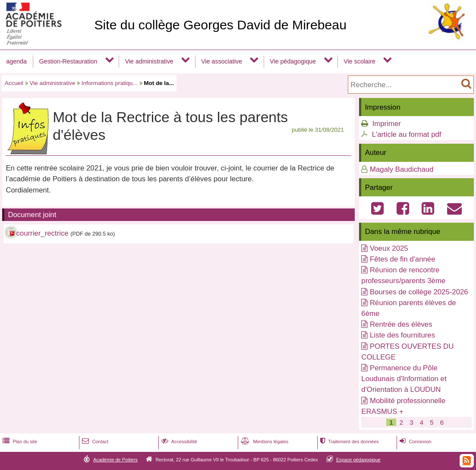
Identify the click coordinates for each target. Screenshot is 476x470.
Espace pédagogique (358, 460)
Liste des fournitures (402, 335)
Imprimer (387, 124)
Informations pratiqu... (110, 83)
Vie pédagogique (293, 61)
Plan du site (19, 442)
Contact (94, 442)
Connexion (415, 442)
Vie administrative (149, 61)
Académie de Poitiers (115, 460)
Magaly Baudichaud (402, 169)
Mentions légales (264, 442)
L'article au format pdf (407, 134)
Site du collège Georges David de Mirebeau (220, 25)
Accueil (14, 83)
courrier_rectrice (42, 233)
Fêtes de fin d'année (403, 259)
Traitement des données (348, 442)
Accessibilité (178, 442)
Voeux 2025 (389, 248)
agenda (16, 61)
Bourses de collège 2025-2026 (419, 292)
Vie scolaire (359, 61)
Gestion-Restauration (68, 61)
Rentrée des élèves (401, 324)
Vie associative (222, 61)
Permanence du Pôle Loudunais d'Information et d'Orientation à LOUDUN (404, 379)
